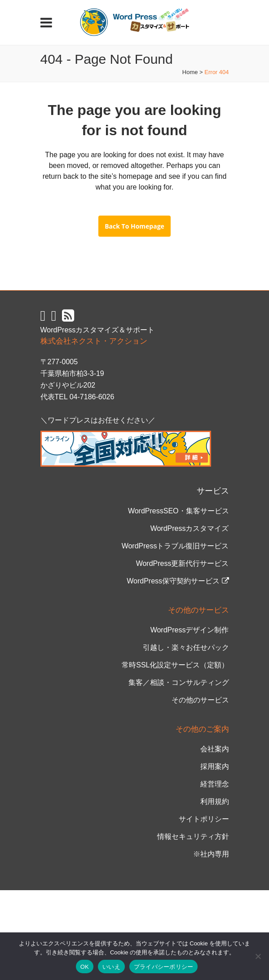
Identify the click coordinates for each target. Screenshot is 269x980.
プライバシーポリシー (164, 967)
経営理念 (215, 784)
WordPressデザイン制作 (190, 630)
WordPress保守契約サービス (178, 581)
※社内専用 (211, 854)
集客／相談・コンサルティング (179, 682)
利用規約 (215, 801)
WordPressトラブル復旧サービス (175, 546)
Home (190, 72)
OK (85, 967)
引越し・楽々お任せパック (186, 647)
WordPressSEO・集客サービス (179, 511)
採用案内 (215, 766)
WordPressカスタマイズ (190, 528)
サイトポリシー (204, 819)
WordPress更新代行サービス (183, 563)
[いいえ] (258, 956)
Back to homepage (134, 226)
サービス (213, 491)
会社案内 (215, 749)
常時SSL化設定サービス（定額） (175, 665)
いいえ (111, 967)
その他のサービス (200, 700)
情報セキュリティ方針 (193, 837)
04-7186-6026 (92, 397)
